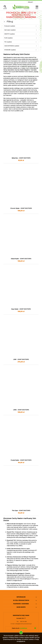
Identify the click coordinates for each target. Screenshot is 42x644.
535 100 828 (21, 622)
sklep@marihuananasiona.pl (21, 624)
